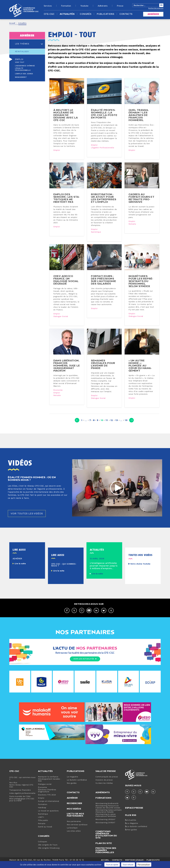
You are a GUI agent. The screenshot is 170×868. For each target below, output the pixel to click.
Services (48, 6)
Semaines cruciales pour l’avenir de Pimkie (103, 367)
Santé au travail (45, 832)
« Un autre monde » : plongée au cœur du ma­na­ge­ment (140, 368)
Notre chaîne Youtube (140, 569)
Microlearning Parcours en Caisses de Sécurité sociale (108, 812)
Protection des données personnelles (106, 856)
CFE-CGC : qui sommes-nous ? (22, 784)
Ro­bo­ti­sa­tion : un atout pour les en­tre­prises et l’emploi (104, 198)
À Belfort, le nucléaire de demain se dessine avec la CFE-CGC (66, 115)
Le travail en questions (48, 816)
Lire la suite (20, 569)
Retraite (132, 224)
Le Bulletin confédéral (77, 785)
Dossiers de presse (104, 785)
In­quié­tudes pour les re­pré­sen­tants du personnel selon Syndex (141, 284)
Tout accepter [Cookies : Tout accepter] (112, 864)
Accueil (12, 23)
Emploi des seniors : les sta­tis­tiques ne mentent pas (67, 198)
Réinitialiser (22, 52)
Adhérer (72, 803)
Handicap (42, 813)
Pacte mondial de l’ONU (20, 802)
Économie (58, 393)
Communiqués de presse (107, 782)
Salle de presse (106, 777)
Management (21, 77)
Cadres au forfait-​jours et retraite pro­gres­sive (141, 198)
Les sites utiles (74, 837)
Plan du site (104, 849)
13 (117, 426)
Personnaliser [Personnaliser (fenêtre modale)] (144, 864)
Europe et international (48, 807)
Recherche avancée (156, 8)
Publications (105, 14)
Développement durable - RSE (50, 786)
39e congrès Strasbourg (49, 854)
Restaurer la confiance (48, 782)
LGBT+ (41, 823)
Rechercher (75, 809)
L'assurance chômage (25, 66)
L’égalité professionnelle (23, 69)
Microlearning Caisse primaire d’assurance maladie (109, 817)
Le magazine (72, 782)
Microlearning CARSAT (105, 828)
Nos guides (72, 789)
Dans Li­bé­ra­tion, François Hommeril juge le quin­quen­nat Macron (67, 368)
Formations (103, 803)
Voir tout (20, 62)
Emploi (19, 59)
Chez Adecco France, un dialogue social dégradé (66, 283)
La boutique (72, 833)
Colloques (42, 847)
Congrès (86, 14)
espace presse (134, 813)
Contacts (126, 14)
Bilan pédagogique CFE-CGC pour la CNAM (22, 805)
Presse (120, 6)
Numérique (96, 232)
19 (126, 426)
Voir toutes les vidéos (27, 519)
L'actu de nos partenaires (75, 820)
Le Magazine (132, 829)
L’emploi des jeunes (24, 74)
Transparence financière (20, 796)
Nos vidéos (74, 814)
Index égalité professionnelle (22, 799)
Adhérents (103, 6)
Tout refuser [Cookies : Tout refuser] (128, 864)
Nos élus (13, 788)
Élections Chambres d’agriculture (47, 796)
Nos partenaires (74, 827)
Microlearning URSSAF (105, 825)
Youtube (84, 6)
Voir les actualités (85, 664)
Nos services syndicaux (77, 830)
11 (107, 426)
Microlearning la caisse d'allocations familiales (106, 821)
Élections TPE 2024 (47, 800)
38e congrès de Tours (48, 850)
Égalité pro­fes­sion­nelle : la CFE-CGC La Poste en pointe (104, 114)
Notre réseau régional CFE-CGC (21, 791)
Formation (66, 6)
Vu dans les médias (104, 789)
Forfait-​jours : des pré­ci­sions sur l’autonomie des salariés (104, 283)
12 (112, 426)
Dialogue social (61, 319)
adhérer (153, 14)
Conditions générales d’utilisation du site (106, 840)
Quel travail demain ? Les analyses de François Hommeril (139, 115)
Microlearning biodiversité (107, 809)
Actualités (67, 14)
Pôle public (43, 826)
